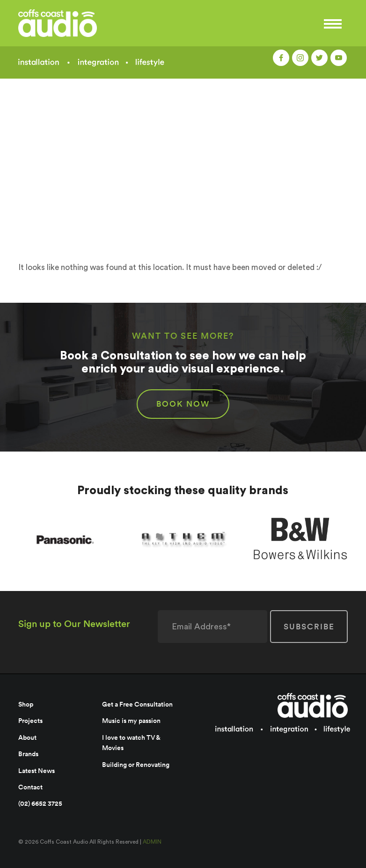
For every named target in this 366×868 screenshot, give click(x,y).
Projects (30, 721)
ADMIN (152, 842)
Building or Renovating (136, 765)
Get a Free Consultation (137, 704)
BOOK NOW (183, 404)
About (27, 737)
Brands (28, 754)
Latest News (37, 771)
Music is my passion (131, 721)
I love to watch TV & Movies (131, 743)
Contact (30, 787)
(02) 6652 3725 (40, 803)
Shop (26, 704)
